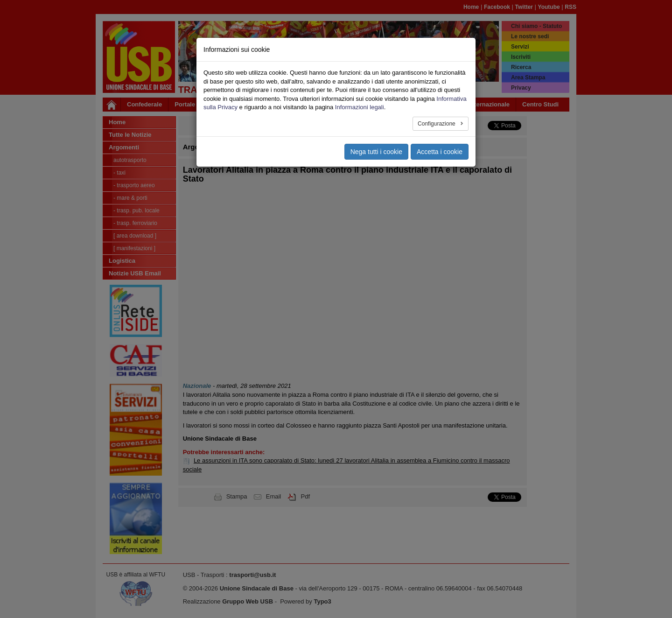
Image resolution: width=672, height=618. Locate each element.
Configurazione (437, 124)
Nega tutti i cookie (376, 152)
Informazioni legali (360, 107)
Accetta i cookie (440, 152)
